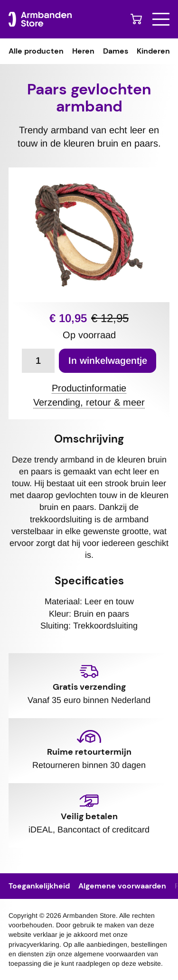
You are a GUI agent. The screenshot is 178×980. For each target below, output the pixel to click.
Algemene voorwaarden (122, 886)
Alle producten (36, 51)
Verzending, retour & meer (89, 403)
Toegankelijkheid (39, 886)
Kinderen (153, 51)
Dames (116, 51)
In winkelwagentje (108, 361)
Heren (83, 51)
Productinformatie (89, 388)
